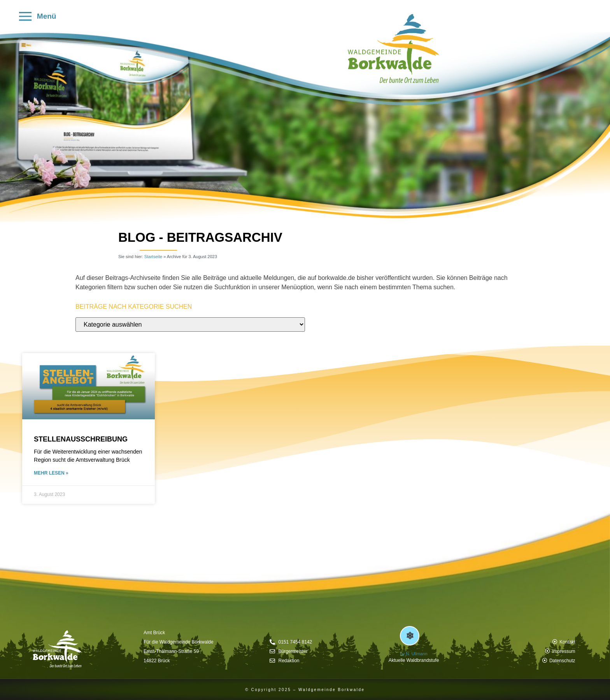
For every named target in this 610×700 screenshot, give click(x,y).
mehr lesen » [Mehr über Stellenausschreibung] (51, 473)
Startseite (153, 257)
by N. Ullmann (414, 654)
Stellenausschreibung (81, 439)
